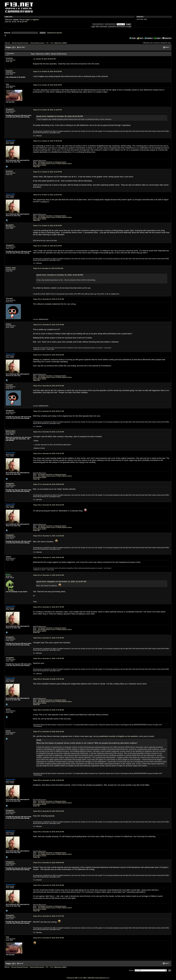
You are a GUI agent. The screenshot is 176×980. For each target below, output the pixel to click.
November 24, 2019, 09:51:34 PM (49, 832)
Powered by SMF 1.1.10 (74, 978)
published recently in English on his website (118, 736)
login (28, 20)
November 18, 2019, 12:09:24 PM (49, 780)
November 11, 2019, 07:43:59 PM (49, 638)
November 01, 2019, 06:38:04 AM (48, 268)
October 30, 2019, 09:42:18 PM (48, 85)
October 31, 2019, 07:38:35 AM (48, 141)
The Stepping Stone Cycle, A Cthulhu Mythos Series (55, 164)
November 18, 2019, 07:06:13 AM (49, 679)
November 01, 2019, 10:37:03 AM (49, 325)
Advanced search (55, 33)
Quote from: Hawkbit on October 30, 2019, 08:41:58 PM (60, 116)
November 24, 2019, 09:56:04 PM (49, 863)
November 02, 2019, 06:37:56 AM (49, 386)
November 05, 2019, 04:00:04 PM (49, 484)
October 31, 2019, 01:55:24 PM (48, 226)
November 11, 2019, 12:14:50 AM (49, 536)
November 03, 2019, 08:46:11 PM (49, 411)
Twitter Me (36, 167)
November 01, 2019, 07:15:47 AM (49, 299)
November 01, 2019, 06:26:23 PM (49, 355)
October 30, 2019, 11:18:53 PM (48, 110)
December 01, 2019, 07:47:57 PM (49, 916)
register (35, 20)
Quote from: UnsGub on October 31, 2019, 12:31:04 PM (60, 275)
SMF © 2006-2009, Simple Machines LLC (96, 978)
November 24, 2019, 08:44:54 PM (49, 811)
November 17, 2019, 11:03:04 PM (49, 658)
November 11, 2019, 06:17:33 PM (49, 607)
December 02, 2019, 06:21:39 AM (49, 938)
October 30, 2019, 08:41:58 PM (48, 72)
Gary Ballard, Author (40, 165)
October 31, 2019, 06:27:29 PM (48, 246)
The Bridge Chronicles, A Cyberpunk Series (52, 162)
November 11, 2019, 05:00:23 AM (49, 558)
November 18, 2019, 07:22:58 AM (49, 710)
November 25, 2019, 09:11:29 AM (49, 885)
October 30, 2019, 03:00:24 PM (45, 59)
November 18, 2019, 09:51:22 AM (49, 732)
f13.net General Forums (20, 43)
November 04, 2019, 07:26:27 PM (49, 454)
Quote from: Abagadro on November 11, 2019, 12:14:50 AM (61, 582)
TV (47, 43)
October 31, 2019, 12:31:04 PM (48, 172)
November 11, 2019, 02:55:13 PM (49, 575)
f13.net (7, 43)
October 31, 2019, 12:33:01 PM (48, 195)
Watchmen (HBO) (61, 43)
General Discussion (37, 43)
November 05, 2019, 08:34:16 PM (49, 505)
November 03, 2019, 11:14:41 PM (49, 432)
